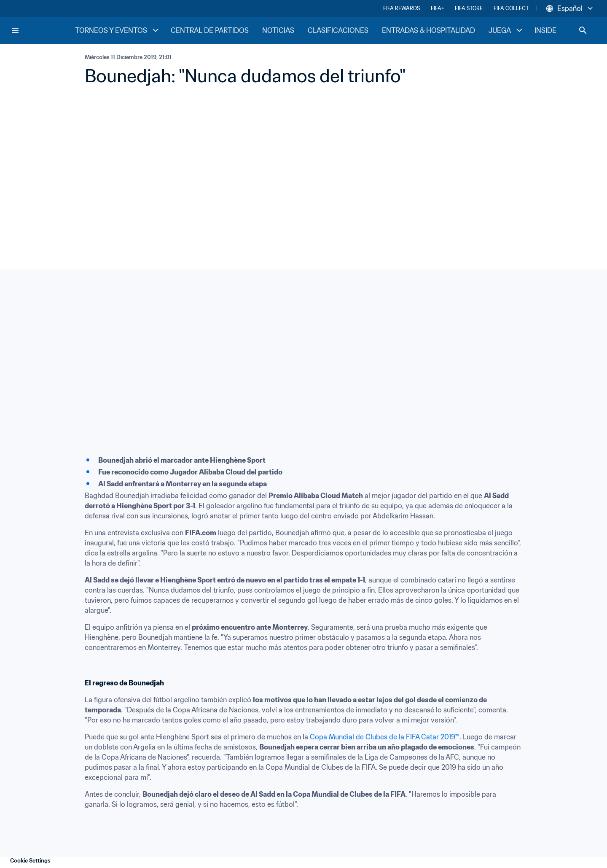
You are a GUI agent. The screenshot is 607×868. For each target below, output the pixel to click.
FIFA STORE (469, 8)
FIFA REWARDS (402, 8)
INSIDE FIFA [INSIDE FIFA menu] (560, 30)
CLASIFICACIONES (338, 30)
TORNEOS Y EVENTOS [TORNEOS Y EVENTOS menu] (118, 30)
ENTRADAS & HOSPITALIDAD (428, 30)
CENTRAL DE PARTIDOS (210, 30)
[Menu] (15, 30)
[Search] (583, 30)
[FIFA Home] (43, 30)
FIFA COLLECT (511, 8)
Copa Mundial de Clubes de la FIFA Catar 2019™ (385, 737)
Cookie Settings (30, 861)
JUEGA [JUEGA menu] (506, 30)
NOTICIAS (278, 30)
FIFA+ (437, 8)
